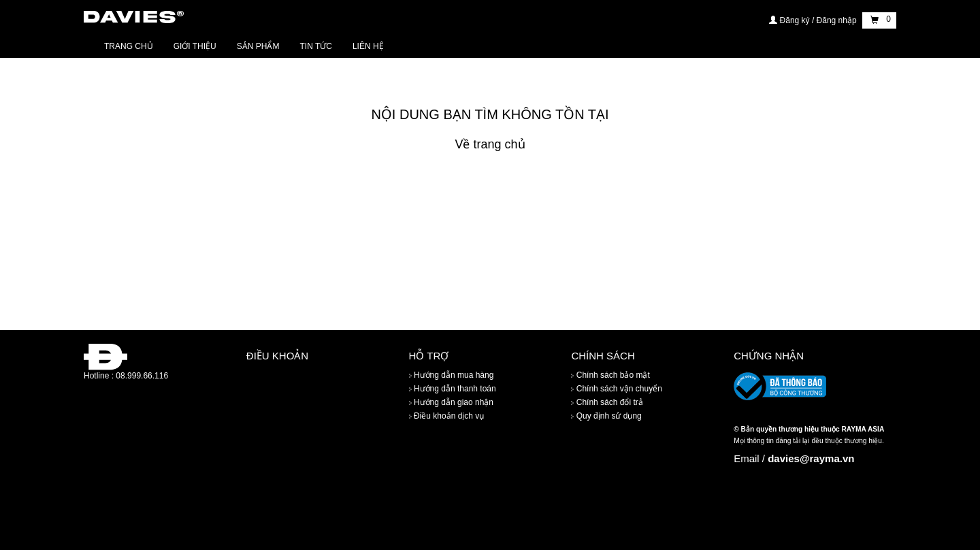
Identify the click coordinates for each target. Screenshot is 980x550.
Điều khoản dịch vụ (447, 416)
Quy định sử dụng (606, 416)
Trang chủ (129, 46)
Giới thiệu (195, 46)
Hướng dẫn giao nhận (451, 402)
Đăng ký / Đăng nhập (814, 20)
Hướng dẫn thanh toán (453, 389)
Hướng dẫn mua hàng (452, 375)
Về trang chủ (490, 144)
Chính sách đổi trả (607, 402)
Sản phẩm (258, 46)
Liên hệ (368, 46)
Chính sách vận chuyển (616, 389)
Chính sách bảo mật (610, 375)
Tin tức (315, 46)
